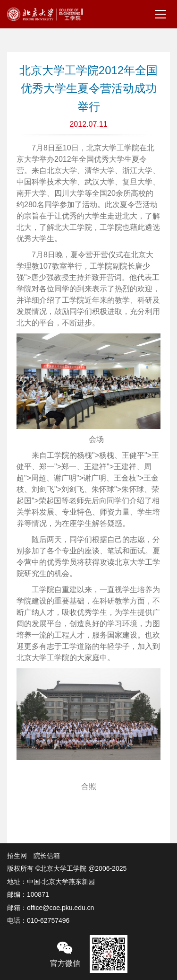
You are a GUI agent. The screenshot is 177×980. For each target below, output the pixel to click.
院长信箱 (47, 856)
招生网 (17, 856)
